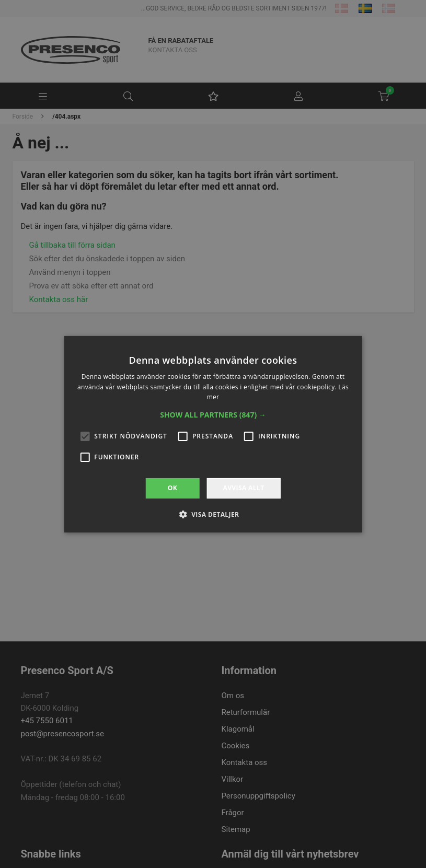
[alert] (213, 434)
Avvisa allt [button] (243, 488)
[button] (213, 415)
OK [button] (172, 488)
